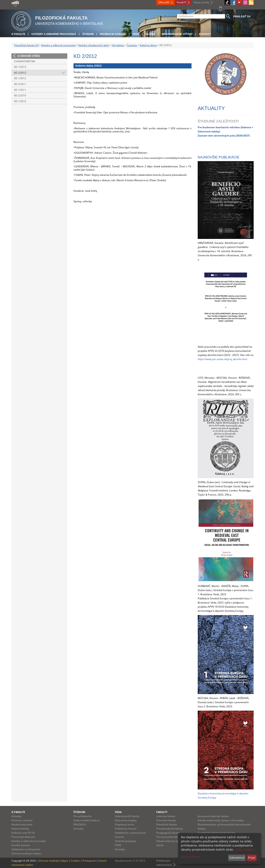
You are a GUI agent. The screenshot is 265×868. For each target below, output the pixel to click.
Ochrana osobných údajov (26, 853)
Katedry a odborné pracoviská (54, 34)
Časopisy (132, 45)
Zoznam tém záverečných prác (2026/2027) (224, 135)
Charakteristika (25, 61)
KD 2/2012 (20, 73)
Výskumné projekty (126, 820)
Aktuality (16, 816)
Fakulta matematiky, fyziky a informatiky (221, 820)
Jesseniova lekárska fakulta (213, 816)
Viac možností (190, 857)
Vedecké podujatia (125, 841)
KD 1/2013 (20, 67)
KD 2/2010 (20, 95)
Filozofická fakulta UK (26, 45)
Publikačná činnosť (126, 829)
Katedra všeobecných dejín (94, 45)
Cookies (75, 861)
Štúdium (88, 34)
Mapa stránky (201, 2)
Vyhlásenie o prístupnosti (26, 849)
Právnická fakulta (166, 820)
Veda (136, 34)
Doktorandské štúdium (87, 820)
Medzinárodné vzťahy (177, 34)
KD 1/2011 (20, 90)
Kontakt (205, 34)
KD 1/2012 (20, 78)
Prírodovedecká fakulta (170, 829)
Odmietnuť (237, 858)
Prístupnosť (89, 861)
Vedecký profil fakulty (127, 816)
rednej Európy (208, 798)
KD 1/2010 (20, 101)
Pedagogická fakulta (168, 833)
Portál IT (182, 2)
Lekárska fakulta (166, 816)
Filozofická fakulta (167, 824)
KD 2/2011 (20, 84)
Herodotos (118, 45)
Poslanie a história (22, 820)
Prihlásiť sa (242, 17)
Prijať (252, 858)
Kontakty (78, 829)
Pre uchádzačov (83, 816)
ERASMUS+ (80, 824)
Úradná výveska (21, 845)
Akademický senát (22, 824)
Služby (151, 34)
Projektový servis (125, 824)
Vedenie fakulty (20, 829)
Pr (199, 127)
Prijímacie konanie (113, 34)
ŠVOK (118, 845)
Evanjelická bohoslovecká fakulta (217, 833)
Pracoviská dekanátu (23, 837)
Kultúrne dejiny (148, 45)
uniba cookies (244, 849)
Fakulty (162, 812)
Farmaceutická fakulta (169, 837)
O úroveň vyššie (29, 56)
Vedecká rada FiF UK (23, 833)
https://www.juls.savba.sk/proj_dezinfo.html (222, 359)
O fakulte (18, 34)
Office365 (164, 2)
